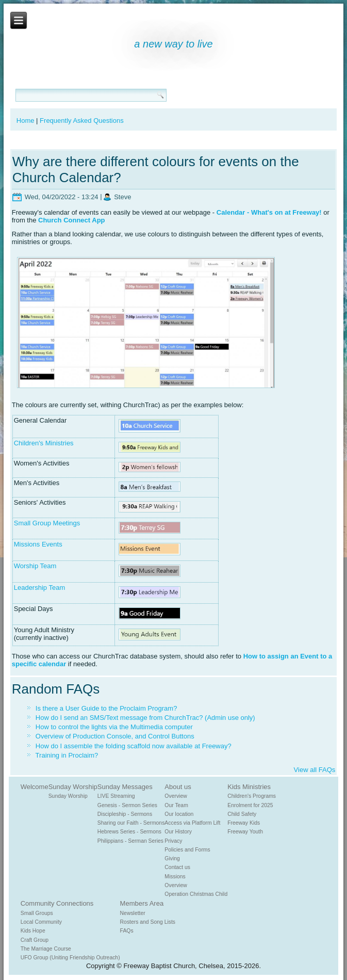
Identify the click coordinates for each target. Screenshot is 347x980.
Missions (175, 877)
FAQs (127, 931)
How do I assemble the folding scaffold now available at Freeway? (134, 746)
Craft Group (35, 940)
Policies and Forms (187, 850)
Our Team (176, 805)
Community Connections (57, 903)
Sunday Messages (125, 787)
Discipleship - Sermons (125, 814)
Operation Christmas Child (196, 894)
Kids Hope (33, 931)
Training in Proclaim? (67, 755)
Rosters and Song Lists (148, 922)
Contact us (177, 867)
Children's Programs (252, 796)
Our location (179, 814)
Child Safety (242, 814)
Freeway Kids (244, 823)
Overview (176, 796)
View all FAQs (315, 770)
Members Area (142, 903)
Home (26, 121)
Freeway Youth (245, 832)
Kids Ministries (249, 787)
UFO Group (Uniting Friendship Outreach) (70, 958)
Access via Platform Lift (192, 823)
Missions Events (38, 544)
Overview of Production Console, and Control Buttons (115, 736)
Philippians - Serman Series (130, 841)
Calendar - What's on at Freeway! (269, 212)
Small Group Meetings (47, 523)
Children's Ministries (44, 443)
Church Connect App (72, 220)
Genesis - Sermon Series (127, 805)
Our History (178, 832)
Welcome (35, 787)
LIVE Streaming (116, 796)
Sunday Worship (73, 787)
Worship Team (35, 566)
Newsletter (133, 913)
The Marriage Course (46, 949)
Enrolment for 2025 (250, 805)
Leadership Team (40, 588)
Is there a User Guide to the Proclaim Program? (106, 708)
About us (178, 787)
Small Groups (37, 913)
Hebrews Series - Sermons (129, 832)
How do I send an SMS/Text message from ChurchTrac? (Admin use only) (145, 718)
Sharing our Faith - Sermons (131, 823)
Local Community (41, 922)
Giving (172, 858)
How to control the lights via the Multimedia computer (114, 727)
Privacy (173, 841)
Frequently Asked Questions (82, 121)
